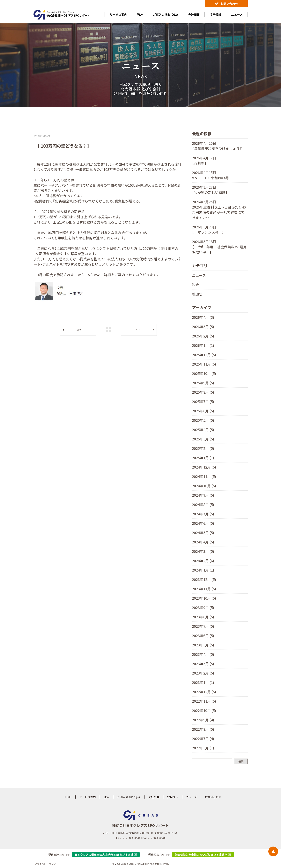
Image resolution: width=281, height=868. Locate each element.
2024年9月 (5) (203, 495)
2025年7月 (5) (203, 401)
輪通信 (197, 294)
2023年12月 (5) (204, 579)
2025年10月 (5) (204, 373)
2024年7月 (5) (203, 514)
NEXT (139, 330)
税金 (196, 285)
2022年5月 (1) (203, 748)
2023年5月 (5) (203, 645)
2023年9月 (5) (203, 607)
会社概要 (194, 15)
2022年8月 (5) (203, 729)
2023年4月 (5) (203, 654)
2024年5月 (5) (203, 533)
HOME (68, 797)
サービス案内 (118, 15)
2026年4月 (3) (203, 317)
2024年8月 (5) (203, 504)
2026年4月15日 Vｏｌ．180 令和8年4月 (211, 175)
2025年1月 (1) (203, 458)
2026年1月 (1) (203, 345)
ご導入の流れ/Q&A (165, 15)
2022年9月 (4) (203, 720)
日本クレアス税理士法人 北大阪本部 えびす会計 (104, 855)
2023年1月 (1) (203, 682)
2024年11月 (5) (204, 476)
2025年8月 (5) (203, 392)
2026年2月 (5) (203, 336)
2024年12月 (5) (204, 467)
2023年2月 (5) (203, 673)
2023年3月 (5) (203, 664)
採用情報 (215, 15)
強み (140, 15)
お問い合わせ (226, 4)
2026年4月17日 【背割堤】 (204, 160)
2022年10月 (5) (204, 710)
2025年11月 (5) (204, 364)
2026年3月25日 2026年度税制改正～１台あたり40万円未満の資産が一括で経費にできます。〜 (219, 210)
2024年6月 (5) (203, 523)
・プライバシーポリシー (46, 864)
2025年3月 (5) (203, 439)
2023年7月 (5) (203, 626)
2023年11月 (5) (204, 589)
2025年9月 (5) (203, 383)
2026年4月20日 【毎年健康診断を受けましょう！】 (218, 146)
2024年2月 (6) (203, 561)
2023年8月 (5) (203, 617)
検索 (241, 761)
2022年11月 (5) (204, 701)
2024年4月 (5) (203, 542)
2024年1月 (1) (203, 570)
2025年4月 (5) (203, 430)
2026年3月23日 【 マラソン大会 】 (208, 229)
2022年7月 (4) (203, 738)
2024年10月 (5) (204, 486)
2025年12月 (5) (204, 355)
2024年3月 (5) (203, 551)
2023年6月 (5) (203, 635)
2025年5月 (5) (203, 420)
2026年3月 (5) (203, 327)
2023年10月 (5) (204, 598)
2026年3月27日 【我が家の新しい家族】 (210, 190)
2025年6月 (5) (203, 411)
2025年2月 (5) (203, 448)
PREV (78, 330)
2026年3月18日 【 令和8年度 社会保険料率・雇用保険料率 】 (219, 247)
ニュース (237, 15)
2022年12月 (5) (204, 692)
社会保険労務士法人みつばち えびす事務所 (201, 855)
